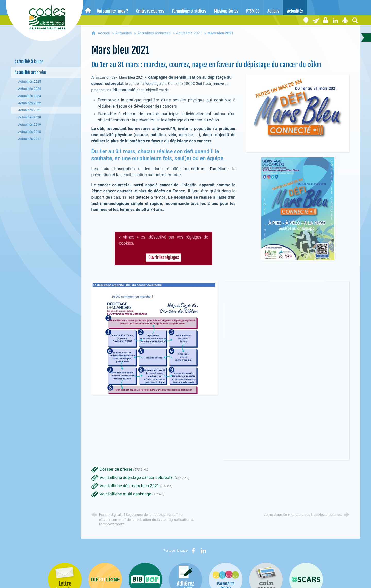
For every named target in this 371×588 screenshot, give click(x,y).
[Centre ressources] (150, 8)
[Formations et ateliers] (189, 8)
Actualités (124, 33)
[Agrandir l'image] (298, 113)
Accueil (104, 33)
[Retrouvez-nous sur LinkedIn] (335, 20)
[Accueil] (88, 8)
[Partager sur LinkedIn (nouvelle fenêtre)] (203, 551)
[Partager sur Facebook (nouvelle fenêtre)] (193, 551)
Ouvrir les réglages (163, 258)
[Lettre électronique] (316, 20)
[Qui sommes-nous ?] (112, 8)
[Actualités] (295, 8)
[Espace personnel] (345, 20)
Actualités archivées (154, 33)
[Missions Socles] (226, 8)
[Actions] (273, 8)
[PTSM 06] (253, 8)
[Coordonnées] (306, 20)
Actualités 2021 (189, 33)
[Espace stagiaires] (326, 20)
